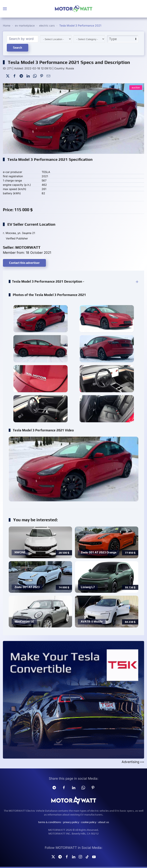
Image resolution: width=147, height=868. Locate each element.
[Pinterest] (42, 76)
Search (18, 48)
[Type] (123, 39)
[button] (5, 9)
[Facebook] (15, 76)
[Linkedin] (74, 787)
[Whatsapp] (83, 787)
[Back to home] (74, 9)
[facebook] (64, 787)
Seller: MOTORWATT (22, 247)
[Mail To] (48, 76)
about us (104, 822)
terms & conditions (50, 822)
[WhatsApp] (35, 76)
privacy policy (71, 822)
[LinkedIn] (28, 76)
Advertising (133, 762)
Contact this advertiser (24, 263)
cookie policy (89, 822)
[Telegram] (21, 76)
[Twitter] (8, 76)
